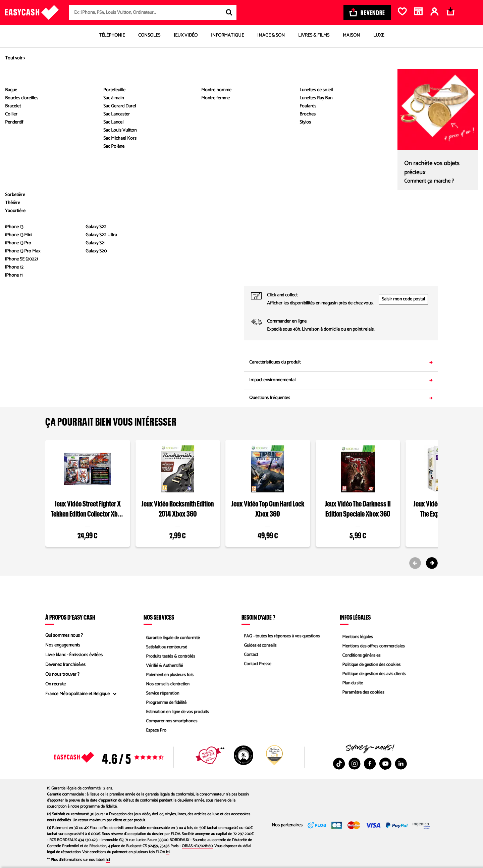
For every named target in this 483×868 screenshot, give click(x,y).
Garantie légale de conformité (172, 636)
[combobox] (153, 12)
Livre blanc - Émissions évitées (74, 655)
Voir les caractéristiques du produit (142, 222)
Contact (249, 655)
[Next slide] (432, 563)
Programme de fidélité (165, 704)
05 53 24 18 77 (389, 277)
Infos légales (355, 617)
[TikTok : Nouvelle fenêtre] (339, 764)
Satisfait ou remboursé (165, 645)
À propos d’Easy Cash (70, 617)
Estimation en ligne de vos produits (177, 713)
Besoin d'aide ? (258, 617)
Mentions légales (356, 636)
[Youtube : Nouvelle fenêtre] (385, 764)
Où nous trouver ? (62, 674)
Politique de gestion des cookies (370, 665)
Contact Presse (256, 665)
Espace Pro (154, 733)
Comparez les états (422, 129)
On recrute (56, 684)
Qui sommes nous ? (64, 636)
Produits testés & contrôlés (169, 655)
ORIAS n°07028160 (197, 846)
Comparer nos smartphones (171, 723)
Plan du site (351, 684)
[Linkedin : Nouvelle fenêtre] (401, 764)
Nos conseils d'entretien (166, 684)
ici (168, 852)
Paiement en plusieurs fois (169, 674)
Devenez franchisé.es (65, 665)
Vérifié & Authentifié (163, 665)
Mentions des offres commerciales (373, 645)
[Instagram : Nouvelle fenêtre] (355, 764)
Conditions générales (360, 655)
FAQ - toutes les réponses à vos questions (281, 636)
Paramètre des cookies (362, 694)
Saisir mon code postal (403, 299)
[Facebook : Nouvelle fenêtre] (370, 764)
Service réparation (161, 694)
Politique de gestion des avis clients (373, 674)
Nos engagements (63, 645)
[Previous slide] (415, 563)
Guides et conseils (259, 645)
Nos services (159, 617)
